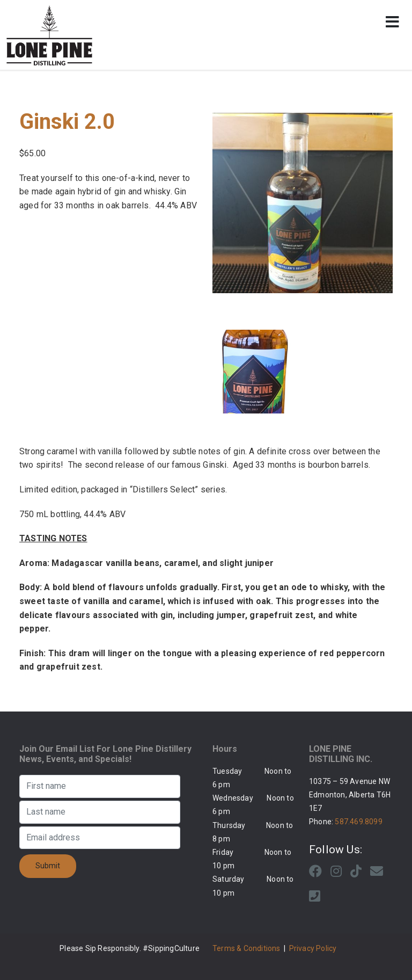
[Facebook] (315, 872)
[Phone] (315, 896)
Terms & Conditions (247, 948)
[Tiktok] (356, 872)
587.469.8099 (358, 822)
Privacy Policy (313, 948)
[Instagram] (336, 872)
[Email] (377, 872)
